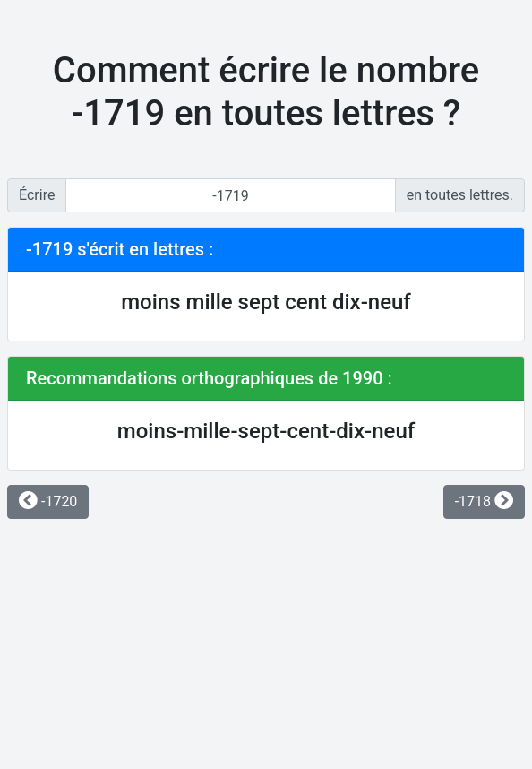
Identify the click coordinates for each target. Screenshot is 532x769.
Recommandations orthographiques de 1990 (205, 378)
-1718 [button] (484, 501)
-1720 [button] (48, 501)
